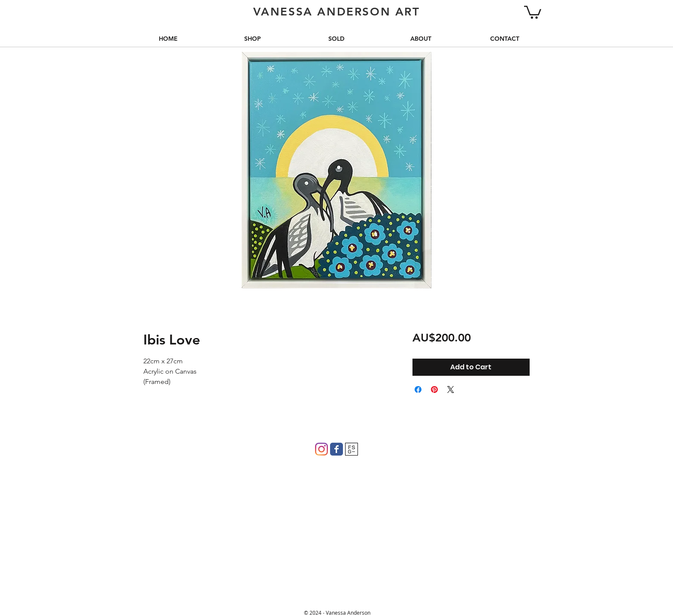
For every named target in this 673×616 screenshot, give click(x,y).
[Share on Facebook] (418, 390)
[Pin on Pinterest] (434, 390)
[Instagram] (321, 449)
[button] (533, 12)
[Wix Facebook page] (336, 449)
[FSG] (352, 449)
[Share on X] (451, 390)
